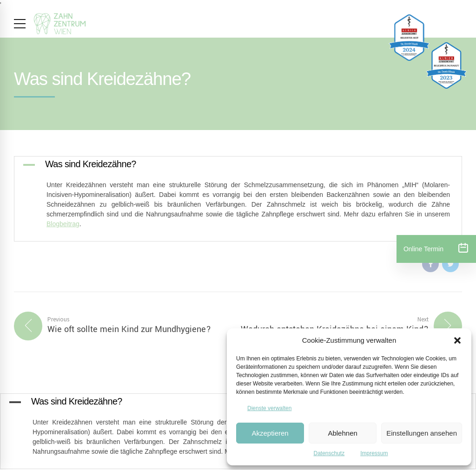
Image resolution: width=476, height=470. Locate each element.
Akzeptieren (270, 433)
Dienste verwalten (269, 408)
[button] (457, 340)
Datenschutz (329, 453)
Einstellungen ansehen (422, 433)
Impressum (374, 453)
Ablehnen (342, 433)
